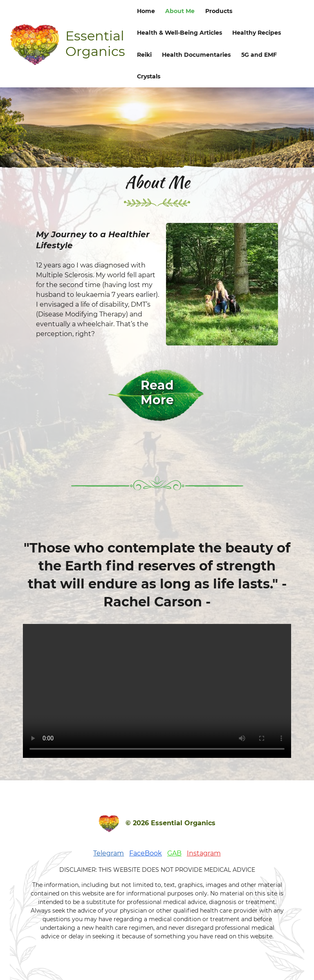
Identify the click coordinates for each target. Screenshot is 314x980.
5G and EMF (259, 55)
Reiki (144, 55)
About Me (180, 11)
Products (219, 11)
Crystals (149, 76)
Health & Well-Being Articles (179, 33)
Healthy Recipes (257, 33)
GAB (174, 853)
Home (146, 11)
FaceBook (146, 853)
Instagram (204, 853)
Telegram (109, 853)
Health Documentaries (196, 55)
